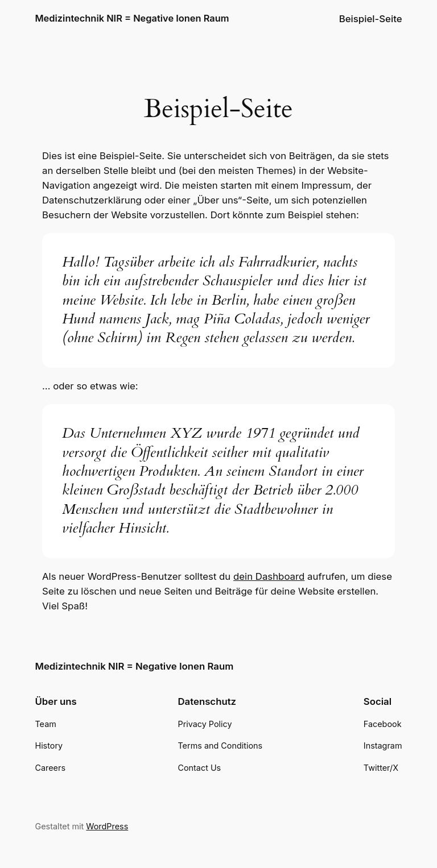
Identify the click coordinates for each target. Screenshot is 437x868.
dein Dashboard (269, 576)
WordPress (107, 826)
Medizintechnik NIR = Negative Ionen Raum (132, 18)
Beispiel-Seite (371, 19)
